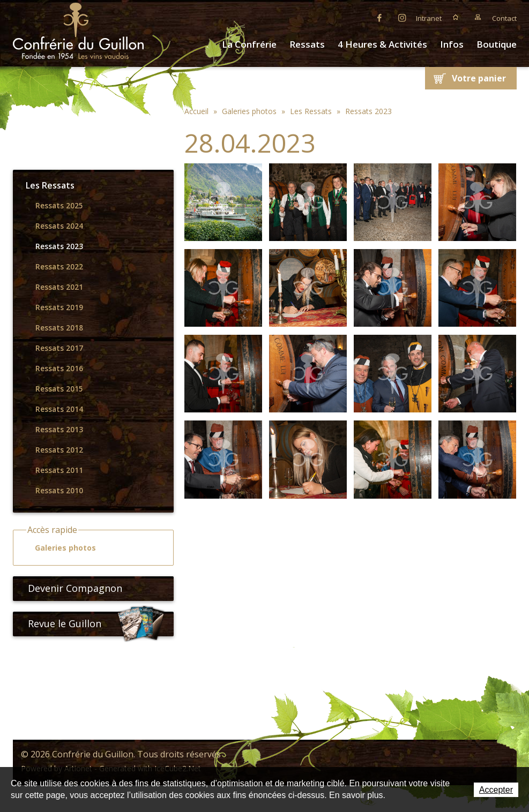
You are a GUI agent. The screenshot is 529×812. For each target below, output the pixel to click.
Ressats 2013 (59, 430)
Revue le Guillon (96, 624)
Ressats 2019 (59, 307)
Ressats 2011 (59, 470)
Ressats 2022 (59, 267)
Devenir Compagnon (71, 588)
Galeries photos (61, 548)
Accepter (496, 790)
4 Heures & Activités (382, 44)
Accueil (456, 17)
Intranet (429, 18)
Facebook (379, 17)
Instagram (402, 17)
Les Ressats (50, 185)
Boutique (497, 44)
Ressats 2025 (59, 206)
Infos (452, 44)
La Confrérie (249, 44)
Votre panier (479, 78)
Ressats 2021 (59, 287)
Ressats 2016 (59, 369)
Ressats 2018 (59, 328)
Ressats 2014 (59, 409)
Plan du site (478, 17)
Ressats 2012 (59, 450)
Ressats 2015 (59, 389)
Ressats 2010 (59, 491)
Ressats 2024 (59, 226)
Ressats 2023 (59, 246)
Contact (504, 18)
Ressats (307, 44)
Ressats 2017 (59, 348)
